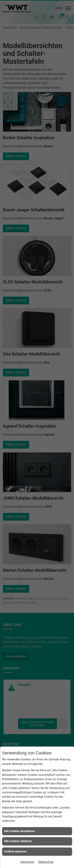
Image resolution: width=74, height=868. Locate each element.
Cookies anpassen (15, 851)
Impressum (27, 862)
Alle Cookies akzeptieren (20, 831)
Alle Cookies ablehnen (18, 841)
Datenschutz (46, 862)
